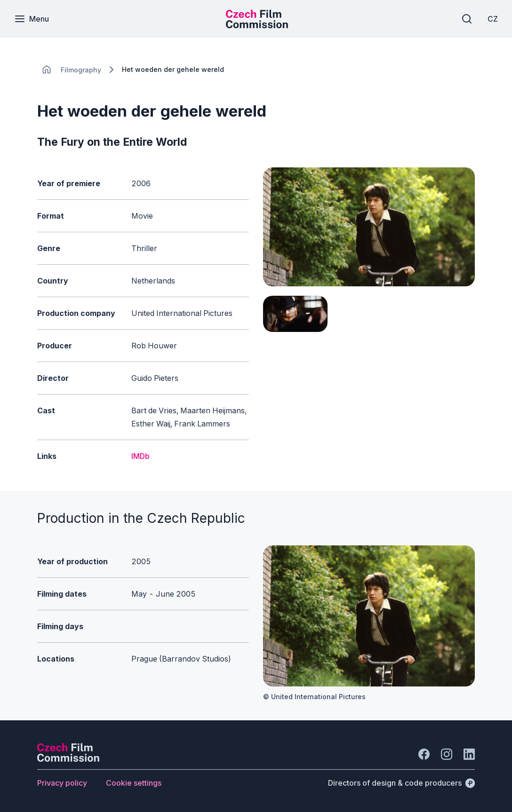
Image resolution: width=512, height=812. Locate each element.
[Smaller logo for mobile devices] (257, 25)
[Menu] (32, 19)
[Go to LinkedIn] (469, 754)
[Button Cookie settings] (134, 783)
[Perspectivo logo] (68, 759)
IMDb (140, 456)
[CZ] (493, 19)
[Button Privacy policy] (62, 783)
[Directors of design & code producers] (401, 783)
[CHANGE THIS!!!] (47, 70)
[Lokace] (81, 70)
